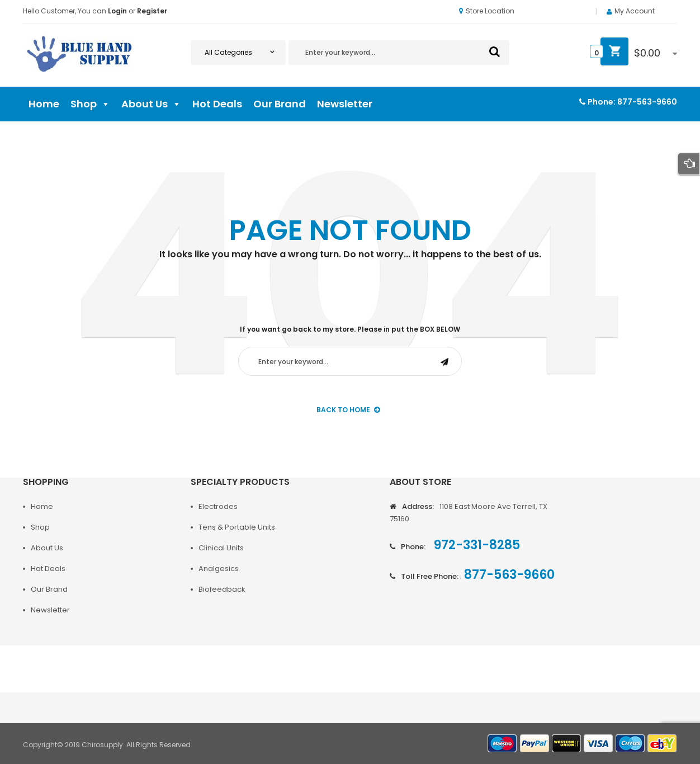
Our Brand (280, 104)
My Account (635, 11)
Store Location (487, 11)
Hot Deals (217, 104)
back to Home (348, 410)
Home (44, 104)
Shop (90, 104)
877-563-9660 (647, 102)
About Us (151, 104)
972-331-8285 (476, 545)
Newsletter (345, 104)
